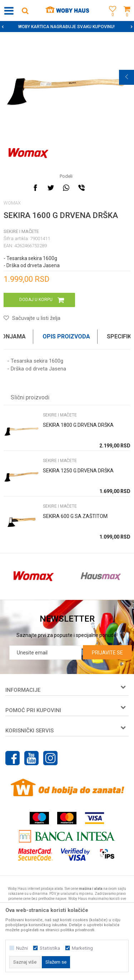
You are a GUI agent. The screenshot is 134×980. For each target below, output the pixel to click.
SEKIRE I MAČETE (21, 231)
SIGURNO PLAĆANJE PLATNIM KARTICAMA (66, 27)
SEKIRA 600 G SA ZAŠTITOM (75, 516)
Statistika (50, 948)
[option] (67, 27)
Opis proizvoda (66, 336)
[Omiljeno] (111, 19)
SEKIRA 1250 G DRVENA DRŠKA (78, 471)
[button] (25, 11)
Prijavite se (107, 653)
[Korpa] (127, 19)
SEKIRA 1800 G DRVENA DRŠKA (78, 425)
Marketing (82, 948)
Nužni (22, 948)
